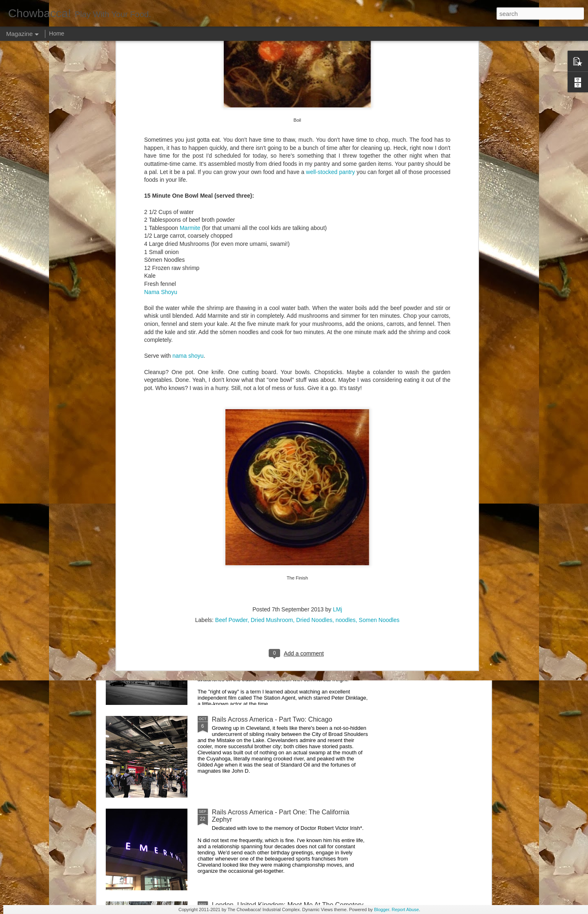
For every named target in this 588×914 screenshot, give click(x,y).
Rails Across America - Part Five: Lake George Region (249, 380)
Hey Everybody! (235, 441)
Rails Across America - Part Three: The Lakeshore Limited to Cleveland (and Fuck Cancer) (284, 630)
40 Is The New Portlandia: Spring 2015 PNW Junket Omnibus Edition (340, 383)
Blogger (382, 910)
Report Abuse (405, 910)
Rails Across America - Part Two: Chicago (272, 719)
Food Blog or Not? (436, 372)
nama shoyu (188, 83)
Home (57, 33)
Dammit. (132, 372)
